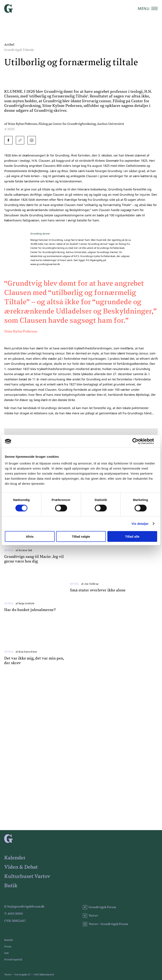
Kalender (15, 858)
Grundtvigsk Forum (99, 907)
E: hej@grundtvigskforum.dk (24, 907)
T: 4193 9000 (13, 914)
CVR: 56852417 (15, 921)
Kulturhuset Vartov (27, 876)
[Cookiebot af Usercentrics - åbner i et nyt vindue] (139, 441)
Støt (6, 953)
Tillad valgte (81, 536)
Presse (8, 947)
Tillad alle (132, 536)
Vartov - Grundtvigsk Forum (105, 924)
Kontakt (9, 940)
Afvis (30, 536)
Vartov (90, 916)
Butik (11, 886)
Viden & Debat (21, 867)
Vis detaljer (140, 524)
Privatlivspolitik (13, 960)
